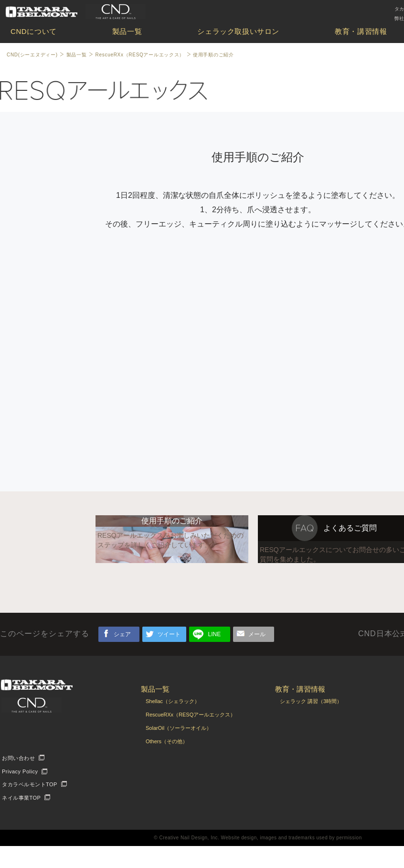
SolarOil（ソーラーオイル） (179, 750)
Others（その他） (167, 763)
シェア (122, 656)
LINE (215, 656)
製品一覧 (127, 31)
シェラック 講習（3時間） (311, 723)
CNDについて (34, 31)
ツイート (169, 656)
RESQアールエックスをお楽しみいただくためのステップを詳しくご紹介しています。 (170, 576)
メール (257, 656)
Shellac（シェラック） (173, 723)
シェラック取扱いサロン (238, 31)
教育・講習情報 (361, 31)
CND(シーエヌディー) (32, 55)
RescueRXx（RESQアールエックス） (140, 55)
